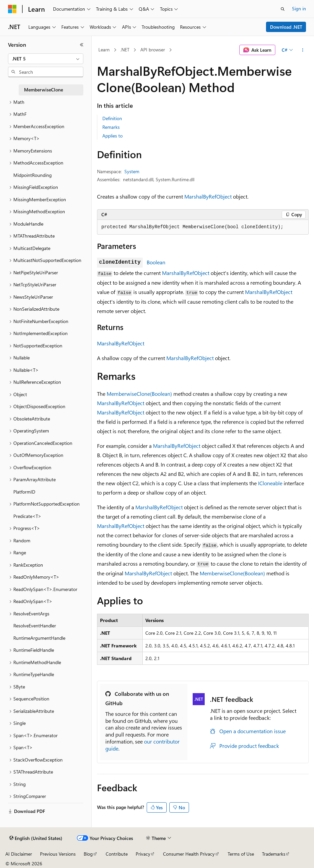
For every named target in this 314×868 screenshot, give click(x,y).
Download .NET (286, 27)
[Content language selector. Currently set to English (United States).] (36, 838)
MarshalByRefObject (208, 196)
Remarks (111, 127)
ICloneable (270, 483)
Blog (88, 854)
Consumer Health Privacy (189, 854)
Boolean (156, 262)
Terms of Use (241, 854)
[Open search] (283, 9)
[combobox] (46, 59)
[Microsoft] (12, 9)
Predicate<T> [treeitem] (27, 516)
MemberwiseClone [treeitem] (43, 90)
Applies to (112, 136)
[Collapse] (82, 45)
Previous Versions (58, 854)
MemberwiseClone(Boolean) (139, 394)
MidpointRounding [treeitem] (32, 175)
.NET (125, 50)
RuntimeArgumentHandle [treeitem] (39, 638)
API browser (153, 50)
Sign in (299, 9)
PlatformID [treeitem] (24, 492)
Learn (104, 50)
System (132, 171)
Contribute (117, 854)
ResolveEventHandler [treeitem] (35, 626)
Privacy (143, 854)
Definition (112, 118)
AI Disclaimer (19, 854)
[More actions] (303, 50)
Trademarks (274, 854)
